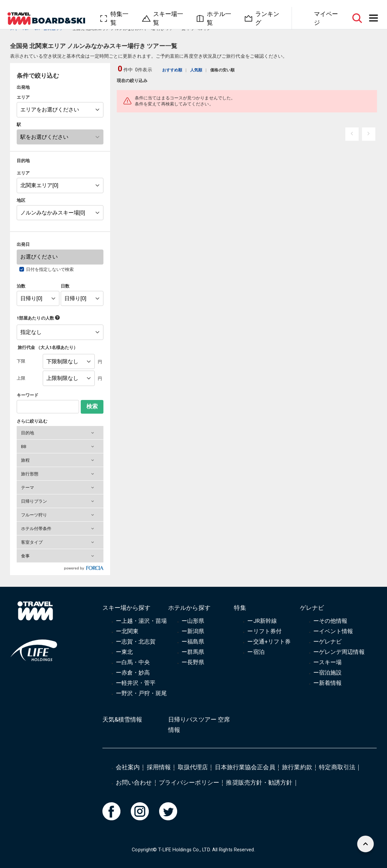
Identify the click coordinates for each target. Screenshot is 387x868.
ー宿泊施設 (327, 673)
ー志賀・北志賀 (136, 641)
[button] (60, 433)
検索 (92, 406)
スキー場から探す (127, 608)
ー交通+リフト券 (269, 641)
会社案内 (128, 767)
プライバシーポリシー (189, 782)
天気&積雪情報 (122, 719)
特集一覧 (119, 18)
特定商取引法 (337, 767)
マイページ (326, 18)
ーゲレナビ (327, 641)
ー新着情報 (327, 683)
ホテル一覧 (219, 18)
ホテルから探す (189, 608)
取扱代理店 (193, 767)
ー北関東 (127, 631)
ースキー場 (327, 662)
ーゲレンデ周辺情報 (339, 652)
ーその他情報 (330, 621)
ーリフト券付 (264, 631)
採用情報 (159, 767)
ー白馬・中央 (133, 662)
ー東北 (124, 652)
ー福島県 (193, 641)
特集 (240, 608)
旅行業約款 (297, 767)
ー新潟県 (193, 631)
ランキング (267, 18)
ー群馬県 (193, 652)
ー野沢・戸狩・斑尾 (141, 693)
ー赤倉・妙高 (133, 673)
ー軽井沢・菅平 (136, 683)
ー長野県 (193, 662)
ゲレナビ (312, 608)
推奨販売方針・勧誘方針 (259, 782)
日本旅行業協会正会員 (245, 767)
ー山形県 (193, 621)
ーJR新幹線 (262, 621)
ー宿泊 (256, 652)
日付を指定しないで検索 (50, 269)
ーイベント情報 (333, 631)
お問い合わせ (134, 782)
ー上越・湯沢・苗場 (141, 621)
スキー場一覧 (168, 18)
